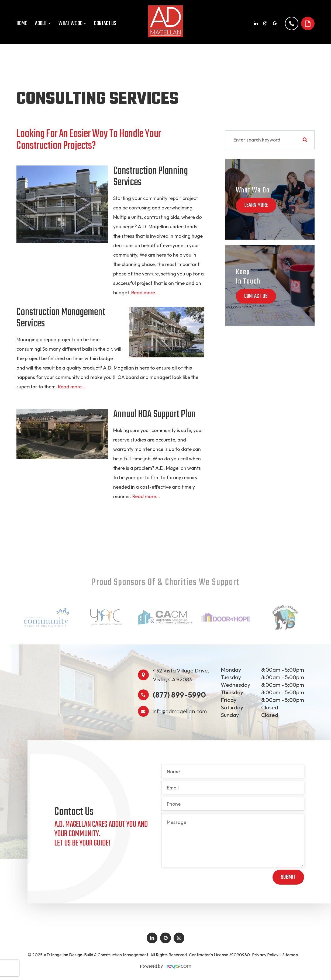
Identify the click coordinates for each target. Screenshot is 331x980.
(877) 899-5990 (179, 695)
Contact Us (105, 23)
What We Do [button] (72, 23)
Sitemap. (291, 955)
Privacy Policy (265, 955)
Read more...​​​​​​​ (72, 387)
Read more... (145, 293)
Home (22, 23)
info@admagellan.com (180, 711)
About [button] (43, 23)
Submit (288, 877)
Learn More (256, 205)
